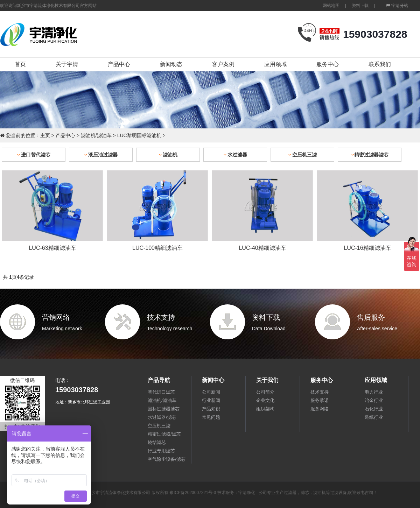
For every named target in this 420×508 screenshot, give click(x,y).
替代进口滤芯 (161, 392)
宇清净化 (247, 493)
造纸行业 (374, 417)
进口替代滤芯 (34, 155)
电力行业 (374, 392)
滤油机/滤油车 (96, 135)
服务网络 (320, 409)
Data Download (269, 329)
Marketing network (62, 329)
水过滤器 (235, 155)
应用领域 (275, 64)
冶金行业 (374, 400)
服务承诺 (320, 400)
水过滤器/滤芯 (162, 417)
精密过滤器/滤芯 (164, 434)
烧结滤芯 (157, 442)
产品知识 (211, 409)
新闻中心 (213, 380)
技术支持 (161, 317)
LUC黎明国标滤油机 (139, 135)
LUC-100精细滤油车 (157, 248)
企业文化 (265, 400)
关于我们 (267, 380)
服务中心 (328, 64)
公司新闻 (211, 392)
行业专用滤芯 (161, 451)
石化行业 (374, 409)
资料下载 (360, 6)
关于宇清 (67, 64)
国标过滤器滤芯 (164, 409)
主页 (45, 135)
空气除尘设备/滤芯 (167, 459)
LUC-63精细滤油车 (52, 248)
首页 (20, 64)
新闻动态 (171, 64)
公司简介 (265, 392)
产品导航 (159, 380)
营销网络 (56, 317)
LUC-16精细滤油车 (367, 248)
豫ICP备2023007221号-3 (193, 493)
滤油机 (168, 155)
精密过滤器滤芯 (370, 155)
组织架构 (265, 409)
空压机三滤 (303, 155)
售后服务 (371, 317)
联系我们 (380, 64)
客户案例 (223, 64)
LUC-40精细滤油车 (262, 248)
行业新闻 (211, 400)
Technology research (170, 329)
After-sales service (377, 329)
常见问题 (211, 417)
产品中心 (119, 64)
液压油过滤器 (101, 155)
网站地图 (331, 6)
